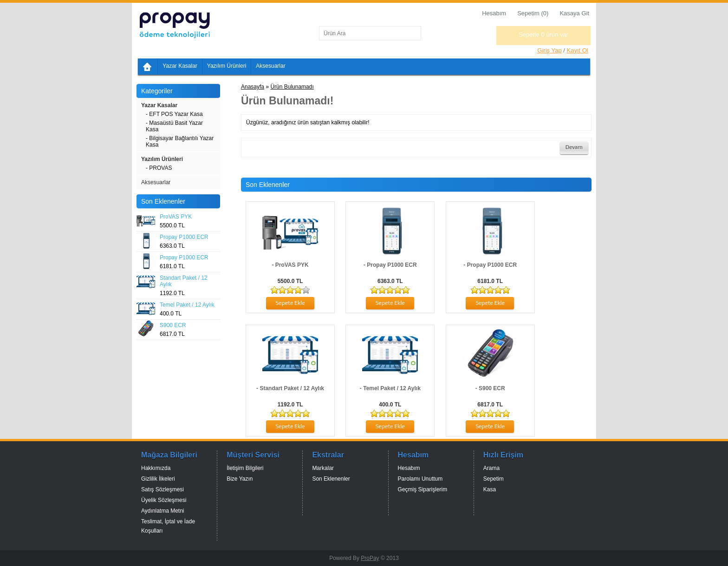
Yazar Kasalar (180, 66)
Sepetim (494, 479)
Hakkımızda (156, 468)
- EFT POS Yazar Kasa (174, 114)
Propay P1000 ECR (184, 237)
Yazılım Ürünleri (227, 66)
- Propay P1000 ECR (390, 265)
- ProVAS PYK (290, 265)
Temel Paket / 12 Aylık (187, 305)
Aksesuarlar (270, 66)
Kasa (490, 489)
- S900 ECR (490, 388)
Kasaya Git (574, 13)
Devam (574, 147)
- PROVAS (159, 168)
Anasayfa (253, 87)
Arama (491, 468)
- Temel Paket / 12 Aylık (390, 388)
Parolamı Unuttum (420, 479)
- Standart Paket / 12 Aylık (290, 388)
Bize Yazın (240, 479)
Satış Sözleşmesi (162, 489)
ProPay (370, 558)
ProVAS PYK (176, 217)
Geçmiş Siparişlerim (423, 489)
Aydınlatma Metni (163, 511)
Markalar (323, 468)
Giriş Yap (549, 50)
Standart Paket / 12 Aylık (184, 281)
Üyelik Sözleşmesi (164, 500)
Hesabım (494, 13)
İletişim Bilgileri (245, 468)
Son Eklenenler (331, 479)
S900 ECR (173, 325)
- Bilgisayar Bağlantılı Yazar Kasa (180, 141)
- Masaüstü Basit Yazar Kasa (174, 126)
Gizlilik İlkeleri (158, 479)
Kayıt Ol (578, 50)
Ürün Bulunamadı (292, 87)
